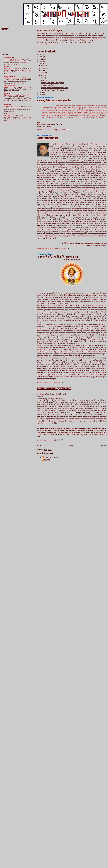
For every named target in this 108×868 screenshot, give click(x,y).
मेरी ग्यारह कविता (8, 116)
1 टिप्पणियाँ (57, 440)
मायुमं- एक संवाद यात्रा (10, 86)
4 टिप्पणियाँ (63, 249)
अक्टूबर (44, 68)
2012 (41, 57)
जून (43, 75)
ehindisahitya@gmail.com (46, 44)
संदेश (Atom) (48, 450)
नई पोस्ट (40, 446)
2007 (41, 95)
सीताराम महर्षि (8, 104)
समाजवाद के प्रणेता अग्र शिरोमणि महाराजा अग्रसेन (55, 88)
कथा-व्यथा (7, 67)
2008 (41, 92)
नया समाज (47, 460)
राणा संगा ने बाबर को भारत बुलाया (12, 59)
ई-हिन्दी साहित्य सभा (9, 57)
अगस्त (43, 71)
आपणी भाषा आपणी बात (48, 85)
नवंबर (43, 66)
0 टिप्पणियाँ (63, 130)
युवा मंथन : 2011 (8, 87)
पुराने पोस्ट (104, 446)
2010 (41, 61)
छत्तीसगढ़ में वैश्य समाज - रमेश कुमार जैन (52, 83)
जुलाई (43, 73)
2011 (41, 59)
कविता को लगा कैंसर (9, 69)
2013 (41, 55)
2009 (41, 63)
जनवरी (43, 80)
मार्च (43, 78)
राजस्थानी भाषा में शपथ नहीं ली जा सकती (52, 90)
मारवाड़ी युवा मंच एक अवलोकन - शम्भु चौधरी (15, 78)
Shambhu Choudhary (51, 458)
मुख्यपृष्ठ (71, 446)
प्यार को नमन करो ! (9, 106)
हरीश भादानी (7, 93)
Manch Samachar (10, 76)
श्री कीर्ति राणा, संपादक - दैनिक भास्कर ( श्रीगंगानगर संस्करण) (79, 244)
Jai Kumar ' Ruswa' (10, 114)
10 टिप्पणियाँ (57, 382)
